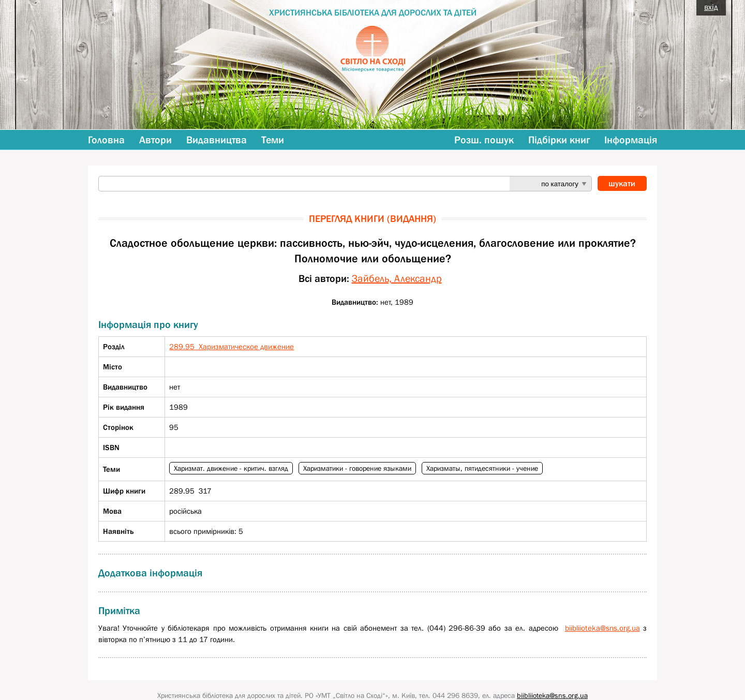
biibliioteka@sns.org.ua (602, 628)
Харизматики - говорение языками (357, 468)
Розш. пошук (484, 140)
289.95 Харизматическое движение (232, 346)
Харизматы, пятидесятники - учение (482, 468)
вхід (711, 7)
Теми (273, 140)
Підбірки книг (559, 140)
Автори (155, 140)
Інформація (631, 140)
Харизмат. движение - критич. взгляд (231, 468)
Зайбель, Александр (397, 278)
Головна (106, 140)
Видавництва (217, 140)
